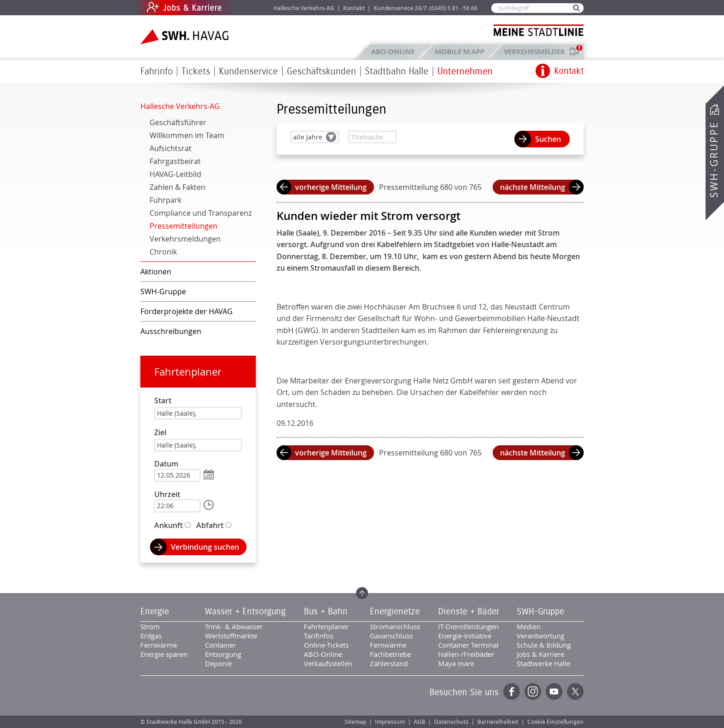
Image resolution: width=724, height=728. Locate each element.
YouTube (554, 692)
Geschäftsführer (178, 122)
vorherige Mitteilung (331, 187)
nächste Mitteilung (533, 187)
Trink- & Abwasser (234, 626)
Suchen (548, 139)
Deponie (218, 663)
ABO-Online (393, 52)
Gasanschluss (391, 636)
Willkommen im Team (187, 135)
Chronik (163, 252)
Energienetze (395, 612)
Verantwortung (540, 636)
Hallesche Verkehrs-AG (304, 8)
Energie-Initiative (465, 636)
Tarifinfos (319, 636)
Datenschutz (451, 722)
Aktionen (156, 272)
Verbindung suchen (205, 547)
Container (220, 645)
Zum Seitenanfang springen (362, 593)
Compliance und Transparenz (201, 213)
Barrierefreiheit (498, 722)
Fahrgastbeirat (175, 161)
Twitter (575, 692)
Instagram (533, 692)
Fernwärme (159, 645)
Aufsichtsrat (171, 148)
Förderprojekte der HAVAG (187, 311)
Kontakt (354, 8)
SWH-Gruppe (714, 160)
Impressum (390, 722)
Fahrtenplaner (188, 372)
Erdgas (151, 636)
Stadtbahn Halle (397, 71)
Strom (150, 626)
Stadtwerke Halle (543, 663)
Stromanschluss (395, 626)
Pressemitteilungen (184, 226)
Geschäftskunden (321, 71)
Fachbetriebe (390, 654)
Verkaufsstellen (328, 663)
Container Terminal (468, 645)
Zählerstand (389, 663)
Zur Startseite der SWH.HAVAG (186, 37)
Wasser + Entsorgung (245, 612)
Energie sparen (164, 654)
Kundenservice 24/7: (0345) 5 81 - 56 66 (425, 8)
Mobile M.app (460, 52)
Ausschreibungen (171, 331)
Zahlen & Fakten (178, 187)
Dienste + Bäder (469, 612)
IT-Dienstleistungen (468, 626)
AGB (419, 722)
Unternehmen (465, 71)
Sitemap (355, 722)
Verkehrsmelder (537, 52)
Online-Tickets (326, 645)
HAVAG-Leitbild (175, 174)
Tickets (196, 71)
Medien (529, 626)
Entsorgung (223, 654)
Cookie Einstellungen (555, 722)
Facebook (512, 692)
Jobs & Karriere (247, 8)
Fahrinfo (157, 71)
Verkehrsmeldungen (185, 239)
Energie (155, 612)
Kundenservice (248, 71)
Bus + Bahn (326, 612)
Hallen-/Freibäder (466, 654)
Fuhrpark (166, 200)
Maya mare (456, 663)
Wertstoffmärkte (231, 636)
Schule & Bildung (544, 645)
